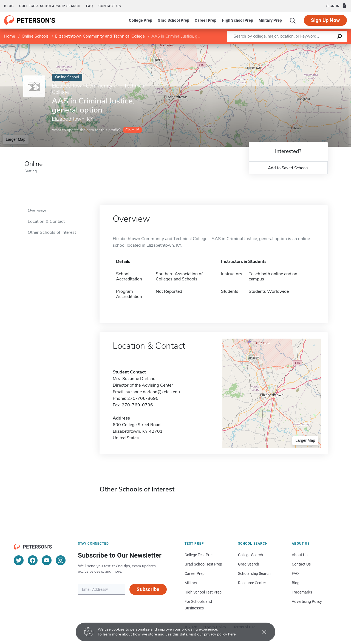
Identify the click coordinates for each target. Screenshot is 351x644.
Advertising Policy (307, 601)
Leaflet (285, 47)
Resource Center (252, 583)
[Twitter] (19, 560)
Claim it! (132, 130)
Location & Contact (46, 221)
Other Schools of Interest (52, 232)
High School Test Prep (203, 592)
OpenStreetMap (314, 47)
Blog (9, 6)
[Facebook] (33, 560)
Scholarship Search (254, 573)
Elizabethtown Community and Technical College (100, 36)
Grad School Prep (173, 20)
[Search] (293, 20)
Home (10, 36)
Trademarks (302, 592)
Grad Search (249, 564)
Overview (37, 210)
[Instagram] (61, 560)
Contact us (110, 6)
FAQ (90, 6)
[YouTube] (47, 560)
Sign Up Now (325, 20)
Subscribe (148, 589)
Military (191, 583)
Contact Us (301, 564)
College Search (250, 555)
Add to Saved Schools (288, 168)
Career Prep (206, 20)
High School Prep (237, 20)
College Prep (141, 20)
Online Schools (35, 36)
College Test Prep (199, 555)
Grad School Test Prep (203, 564)
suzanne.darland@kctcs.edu (153, 392)
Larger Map (16, 139)
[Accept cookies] (261, 632)
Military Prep (270, 20)
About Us (300, 555)
